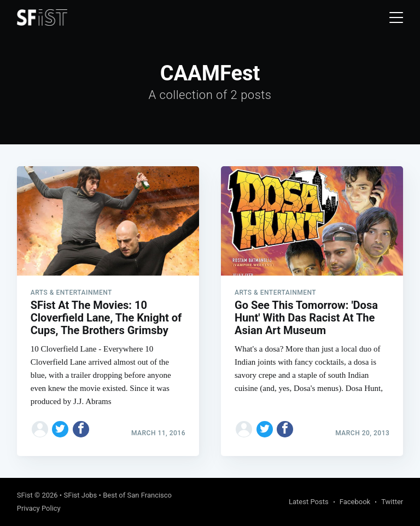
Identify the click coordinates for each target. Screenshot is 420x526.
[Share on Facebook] (81, 429)
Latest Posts (309, 502)
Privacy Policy (39, 508)
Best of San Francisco (137, 495)
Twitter (392, 502)
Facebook (355, 502)
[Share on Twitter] (60, 429)
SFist (25, 495)
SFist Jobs (80, 495)
